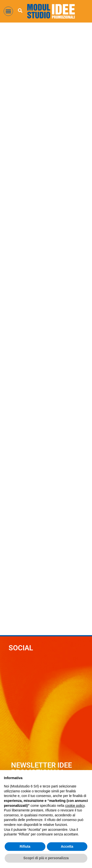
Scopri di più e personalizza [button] (46, 858)
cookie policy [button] (75, 806)
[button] (8, 11)
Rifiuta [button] (25, 846)
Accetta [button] (67, 846)
